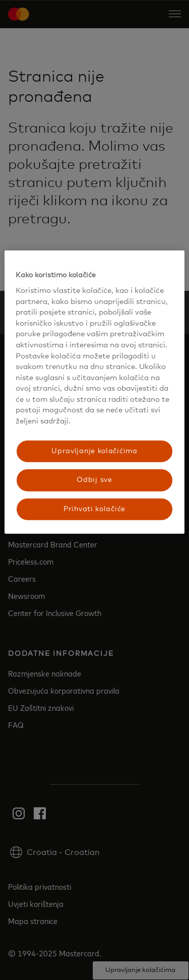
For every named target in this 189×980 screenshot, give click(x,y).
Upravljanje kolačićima (94, 451)
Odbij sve (94, 480)
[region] (94, 392)
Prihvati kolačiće (94, 509)
